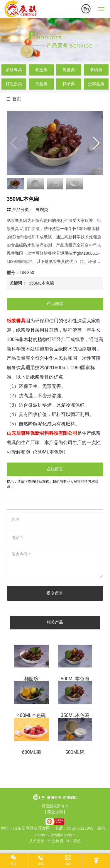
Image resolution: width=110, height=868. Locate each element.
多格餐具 (14, 70)
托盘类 (41, 84)
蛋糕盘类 (96, 84)
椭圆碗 (31, 679)
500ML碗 (75, 752)
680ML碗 (32, 752)
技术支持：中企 (42, 841)
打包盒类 (14, 84)
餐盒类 (41, 70)
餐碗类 (96, 70)
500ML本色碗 (75, 679)
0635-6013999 (80, 828)
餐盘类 (69, 70)
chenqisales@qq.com (55, 835)
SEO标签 (73, 841)
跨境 (60, 841)
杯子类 (69, 84)
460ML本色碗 (32, 715)
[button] (96, 143)
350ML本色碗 (75, 715)
